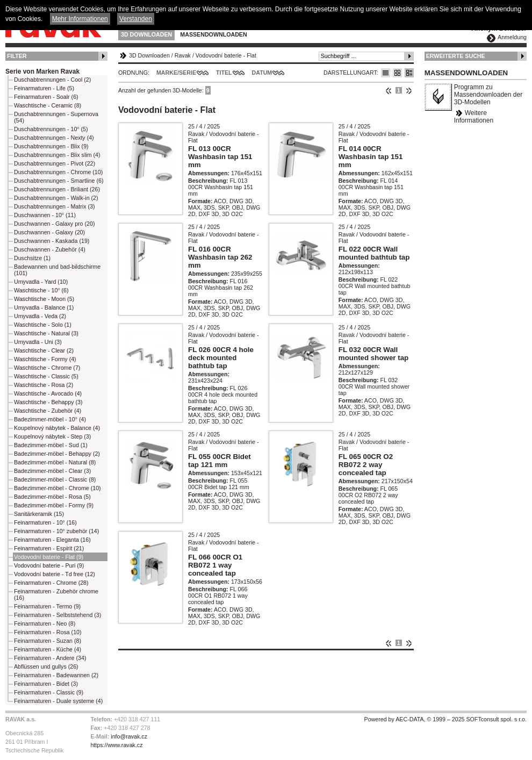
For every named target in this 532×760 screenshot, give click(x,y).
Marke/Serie (176, 73)
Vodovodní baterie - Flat (226, 55)
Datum (262, 73)
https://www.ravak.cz (116, 745)
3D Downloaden (146, 34)
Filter (17, 56)
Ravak (183, 55)
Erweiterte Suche (456, 56)
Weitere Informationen (474, 117)
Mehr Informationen (80, 19)
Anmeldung (512, 37)
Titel (224, 73)
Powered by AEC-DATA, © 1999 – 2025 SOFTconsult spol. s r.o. (445, 719)
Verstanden (136, 19)
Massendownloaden (213, 34)
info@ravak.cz (129, 736)
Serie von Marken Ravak (42, 71)
